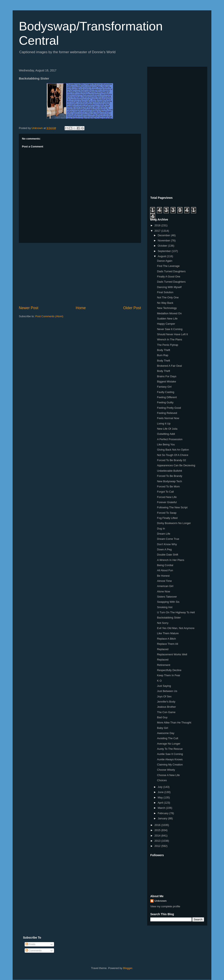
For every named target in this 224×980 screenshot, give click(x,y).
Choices (162, 780)
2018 (158, 225)
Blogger (128, 968)
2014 (158, 836)
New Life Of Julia (167, 429)
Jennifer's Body (166, 702)
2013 (158, 841)
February (164, 813)
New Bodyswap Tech (169, 481)
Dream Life (164, 534)
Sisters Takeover (167, 597)
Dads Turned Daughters (171, 271)
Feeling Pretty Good (169, 408)
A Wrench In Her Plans (170, 560)
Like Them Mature (168, 633)
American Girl (165, 586)
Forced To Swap (167, 513)
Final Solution (165, 292)
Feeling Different (167, 397)
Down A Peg (164, 549)
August (162, 256)
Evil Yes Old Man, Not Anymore (176, 628)
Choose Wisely (166, 770)
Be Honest (163, 576)
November (164, 240)
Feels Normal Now (168, 418)
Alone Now (163, 591)
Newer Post (29, 308)
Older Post (132, 308)
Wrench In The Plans (169, 339)
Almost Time (164, 581)
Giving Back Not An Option (173, 450)
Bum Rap (163, 355)
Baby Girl (162, 728)
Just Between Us (167, 691)
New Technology (167, 308)
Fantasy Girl (164, 387)
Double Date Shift (167, 555)
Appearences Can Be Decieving (176, 465)
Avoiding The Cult (167, 738)
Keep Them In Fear (169, 675)
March (162, 808)
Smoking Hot (165, 607)
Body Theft (163, 350)
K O (159, 681)
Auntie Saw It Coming (170, 754)
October (163, 246)
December (164, 235)
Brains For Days (167, 376)
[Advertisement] (80, 274)
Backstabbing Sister (169, 618)
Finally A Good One (169, 277)
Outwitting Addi (166, 434)
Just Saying (164, 686)
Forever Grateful (167, 502)
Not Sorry (163, 623)
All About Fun (165, 570)
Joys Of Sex (164, 696)
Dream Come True (168, 539)
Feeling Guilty (165, 402)
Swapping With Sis (168, 602)
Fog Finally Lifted (167, 518)
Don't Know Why (167, 544)
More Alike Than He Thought (174, 723)
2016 (158, 825)
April (161, 803)
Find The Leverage (168, 266)
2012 (158, 846)
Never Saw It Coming (170, 329)
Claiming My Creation (170, 765)
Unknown (161, 901)
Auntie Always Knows (170, 759)
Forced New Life (167, 497)
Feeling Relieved (167, 413)
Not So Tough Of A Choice (173, 455)
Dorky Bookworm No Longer (174, 523)
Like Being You (166, 444)
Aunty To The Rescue (170, 749)
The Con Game (166, 712)
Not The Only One (168, 297)
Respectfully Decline (169, 670)
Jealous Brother (166, 707)
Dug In (161, 529)
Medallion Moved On (169, 313)
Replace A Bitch (166, 639)
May (161, 797)
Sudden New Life (167, 319)
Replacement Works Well (172, 654)
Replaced (163, 649)
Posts (30, 944)
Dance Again (165, 261)
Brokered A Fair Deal (169, 366)
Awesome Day (166, 733)
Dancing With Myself (169, 287)
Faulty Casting (166, 392)
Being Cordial (165, 565)
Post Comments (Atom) (49, 316)
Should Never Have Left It (172, 334)
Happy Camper (166, 324)
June (161, 792)
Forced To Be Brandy (170, 476)
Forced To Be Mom (168, 486)
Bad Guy (162, 717)
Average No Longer (169, 744)
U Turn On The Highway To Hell (176, 612)
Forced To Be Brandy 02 (171, 460)
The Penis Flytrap (167, 345)
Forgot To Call (165, 492)
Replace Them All (167, 644)
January (163, 818)
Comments (34, 950)
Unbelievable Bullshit (169, 471)
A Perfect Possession (170, 439)
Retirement (164, 665)
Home (81, 308)
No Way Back (165, 303)
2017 (158, 231)
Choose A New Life (168, 775)
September (165, 251)
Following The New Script (172, 507)
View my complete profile (165, 906)
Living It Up (164, 424)
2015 (158, 830)
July (161, 787)
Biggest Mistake (166, 382)
